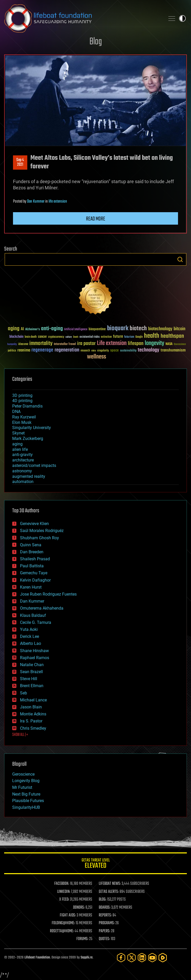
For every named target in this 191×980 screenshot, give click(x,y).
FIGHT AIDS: (68, 915)
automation (23, 482)
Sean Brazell (31, 672)
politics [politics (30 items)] (12, 351)
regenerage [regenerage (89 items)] (42, 350)
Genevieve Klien (34, 524)
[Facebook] (121, 958)
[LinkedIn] (142, 958)
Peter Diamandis (27, 406)
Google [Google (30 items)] (139, 337)
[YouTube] (152, 958)
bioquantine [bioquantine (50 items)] (97, 329)
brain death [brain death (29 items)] (31, 337)
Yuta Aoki (29, 629)
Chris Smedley (33, 728)
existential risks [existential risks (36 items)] (90, 337)
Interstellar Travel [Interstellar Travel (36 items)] (65, 344)
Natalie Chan (32, 665)
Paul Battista (32, 566)
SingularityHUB (26, 807)
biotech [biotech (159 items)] (138, 329)
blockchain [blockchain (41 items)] (16, 337)
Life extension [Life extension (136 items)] (112, 343)
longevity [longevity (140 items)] (154, 343)
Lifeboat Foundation (37, 958)
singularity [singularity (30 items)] (103, 351)
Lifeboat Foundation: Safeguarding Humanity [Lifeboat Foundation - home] (83, 18)
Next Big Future (26, 794)
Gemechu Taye (34, 573)
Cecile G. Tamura (36, 622)
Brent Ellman (32, 686)
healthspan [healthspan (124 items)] (172, 336)
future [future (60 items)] (118, 337)
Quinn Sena (31, 545)
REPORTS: (105, 915)
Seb (24, 693)
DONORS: (79, 908)
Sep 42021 (20, 162)
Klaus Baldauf (33, 615)
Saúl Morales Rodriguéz (42, 531)
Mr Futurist (22, 787)
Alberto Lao (31, 643)
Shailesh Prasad (35, 559)
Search (180, 259)
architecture (23, 460)
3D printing (22, 395)
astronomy (22, 471)
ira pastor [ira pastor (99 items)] (86, 344)
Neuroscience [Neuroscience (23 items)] (180, 345)
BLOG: (103, 900)
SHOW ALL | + (20, 735)
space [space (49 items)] (114, 350)
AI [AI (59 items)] (22, 329)
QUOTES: (104, 939)
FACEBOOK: (62, 884)
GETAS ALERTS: (109, 892)
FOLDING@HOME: (63, 923)
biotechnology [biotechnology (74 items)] (160, 329)
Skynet (18, 433)
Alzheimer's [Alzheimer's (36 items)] (32, 330)
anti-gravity (22, 455)
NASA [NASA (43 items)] (169, 344)
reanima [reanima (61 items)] (24, 350)
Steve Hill (29, 679)
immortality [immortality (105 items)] (41, 343)
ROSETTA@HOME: (62, 931)
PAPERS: (104, 931)
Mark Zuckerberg (28, 439)
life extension (58, 202)
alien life (20, 449)
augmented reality (29, 476)
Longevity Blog (26, 781)
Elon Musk (22, 422)
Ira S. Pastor (31, 721)
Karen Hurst (31, 587)
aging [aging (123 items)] (14, 329)
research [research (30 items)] (85, 351)
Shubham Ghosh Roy (39, 538)
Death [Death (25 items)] (76, 337)
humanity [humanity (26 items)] (12, 344)
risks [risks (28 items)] (94, 351)
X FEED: (64, 900)
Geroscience (23, 774)
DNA (16, 412)
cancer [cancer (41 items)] (42, 337)
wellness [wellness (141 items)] (97, 357)
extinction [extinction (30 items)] (106, 337)
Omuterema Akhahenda (42, 608)
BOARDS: (105, 908)
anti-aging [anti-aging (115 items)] (52, 329)
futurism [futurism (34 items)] (129, 337)
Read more (96, 219)
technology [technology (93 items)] (149, 350)
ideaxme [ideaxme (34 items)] (23, 344)
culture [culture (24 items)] (69, 337)
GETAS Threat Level (95, 864)
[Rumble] (163, 958)
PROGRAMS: (107, 923)
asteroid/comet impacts (34, 465)
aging (17, 444)
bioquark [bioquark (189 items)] (118, 329)
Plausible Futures (28, 801)
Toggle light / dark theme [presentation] (182, 18)
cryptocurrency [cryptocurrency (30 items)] (56, 337)
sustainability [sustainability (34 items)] (128, 351)
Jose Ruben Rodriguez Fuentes (48, 594)
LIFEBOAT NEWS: (110, 884)
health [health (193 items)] (152, 336)
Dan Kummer (36, 202)
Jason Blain (31, 707)
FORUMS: (82, 939)
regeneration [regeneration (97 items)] (67, 350)
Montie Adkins (33, 714)
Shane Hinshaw (34, 651)
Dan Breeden (32, 552)
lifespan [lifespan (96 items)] (136, 344)
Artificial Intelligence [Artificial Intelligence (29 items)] (76, 330)
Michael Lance (33, 700)
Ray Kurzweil (24, 417)
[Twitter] (131, 958)
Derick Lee (29, 636)
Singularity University (32, 428)
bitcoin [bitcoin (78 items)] (179, 329)
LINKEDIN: (64, 892)
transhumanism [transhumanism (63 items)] (173, 350)
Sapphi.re (87, 958)
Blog (96, 42)
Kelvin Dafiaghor (35, 580)
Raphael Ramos (35, 658)
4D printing (22, 401)
